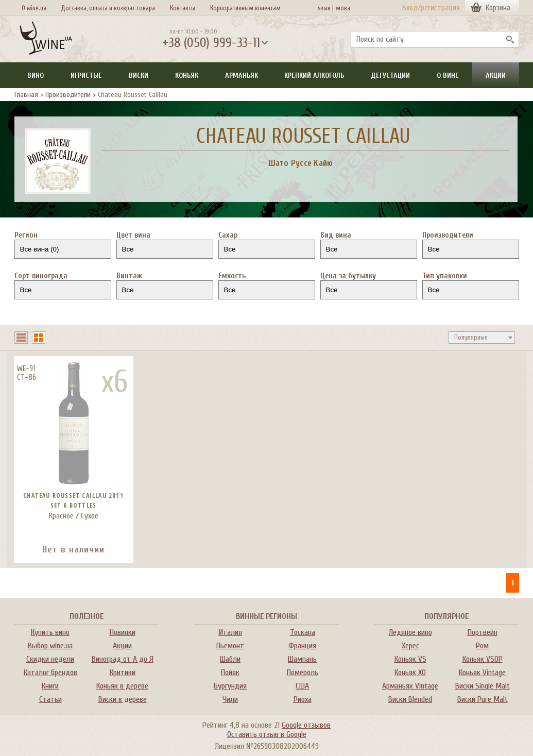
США (302, 686)
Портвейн (483, 632)
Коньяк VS (410, 659)
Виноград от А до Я (123, 659)
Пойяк (230, 673)
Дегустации (390, 75)
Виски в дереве (123, 699)
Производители (68, 95)
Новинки (123, 632)
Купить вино (50, 632)
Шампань (302, 659)
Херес (410, 646)
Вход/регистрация (431, 8)
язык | (326, 8)
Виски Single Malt (483, 686)
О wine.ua (34, 8)
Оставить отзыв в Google (267, 734)
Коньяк (187, 75)
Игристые (86, 75)
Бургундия (230, 686)
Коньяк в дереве (122, 686)
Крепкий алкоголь (314, 75)
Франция (302, 646)
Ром (482, 646)
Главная (26, 95)
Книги (50, 686)
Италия (230, 632)
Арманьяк (242, 75)
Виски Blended (410, 699)
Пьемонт (230, 646)
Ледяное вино (410, 632)
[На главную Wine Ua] (46, 39)
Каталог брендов (50, 673)
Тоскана (303, 632)
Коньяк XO (410, 673)
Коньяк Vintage (482, 673)
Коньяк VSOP (483, 659)
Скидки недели (50, 659)
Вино (36, 75)
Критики (123, 673)
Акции (496, 75)
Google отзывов (306, 725)
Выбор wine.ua (50, 646)
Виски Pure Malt (483, 699)
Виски (139, 75)
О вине (448, 75)
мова (341, 8)
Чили (230, 699)
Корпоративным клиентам (245, 8)
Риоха (303, 699)
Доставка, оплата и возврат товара (108, 8)
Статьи (50, 699)
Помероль (303, 673)
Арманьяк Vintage (410, 686)
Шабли (230, 659)
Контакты (183, 8)
